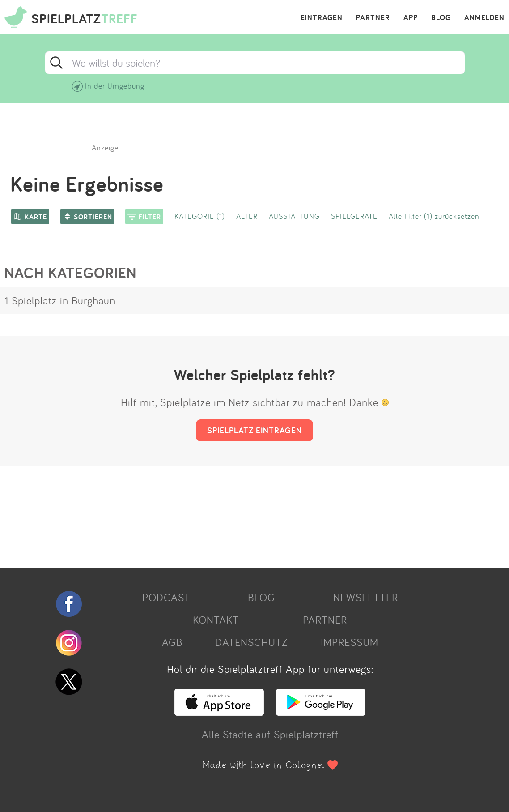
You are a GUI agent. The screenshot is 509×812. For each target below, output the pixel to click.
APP (411, 18)
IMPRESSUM (350, 642)
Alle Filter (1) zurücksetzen (434, 216)
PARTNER (373, 18)
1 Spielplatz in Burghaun (60, 300)
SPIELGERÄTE (354, 216)
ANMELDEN (484, 18)
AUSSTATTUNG (294, 216)
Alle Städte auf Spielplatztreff (270, 734)
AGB (172, 642)
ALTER (247, 216)
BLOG (441, 18)
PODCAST (166, 597)
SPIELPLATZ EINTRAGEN (254, 430)
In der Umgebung (115, 86)
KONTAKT (216, 620)
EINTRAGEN (322, 18)
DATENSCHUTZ (251, 642)
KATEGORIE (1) (200, 216)
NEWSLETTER (366, 597)
